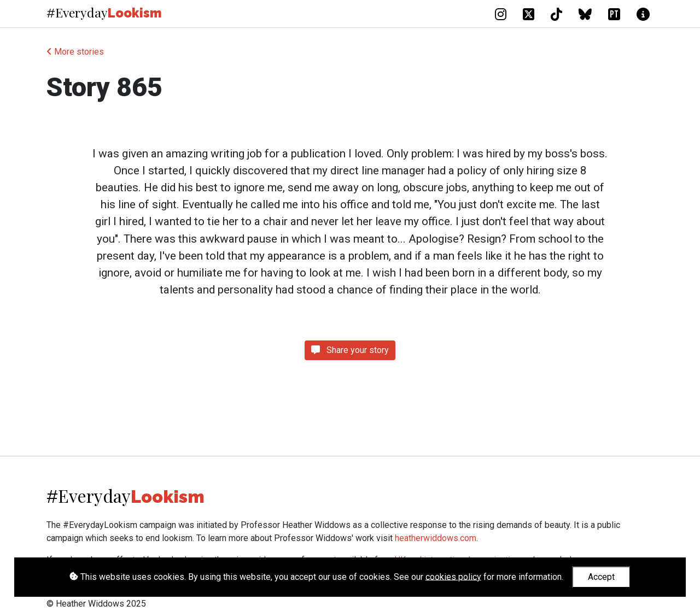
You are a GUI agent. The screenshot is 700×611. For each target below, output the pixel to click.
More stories (75, 52)
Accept (601, 577)
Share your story (350, 350)
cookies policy (453, 576)
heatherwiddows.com (436, 538)
